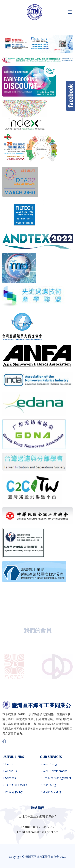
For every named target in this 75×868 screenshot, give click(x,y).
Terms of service (16, 785)
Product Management (57, 778)
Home (9, 764)
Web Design (51, 764)
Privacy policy (14, 792)
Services (10, 778)
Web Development (55, 771)
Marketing (49, 785)
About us (11, 771)
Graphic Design (53, 792)
